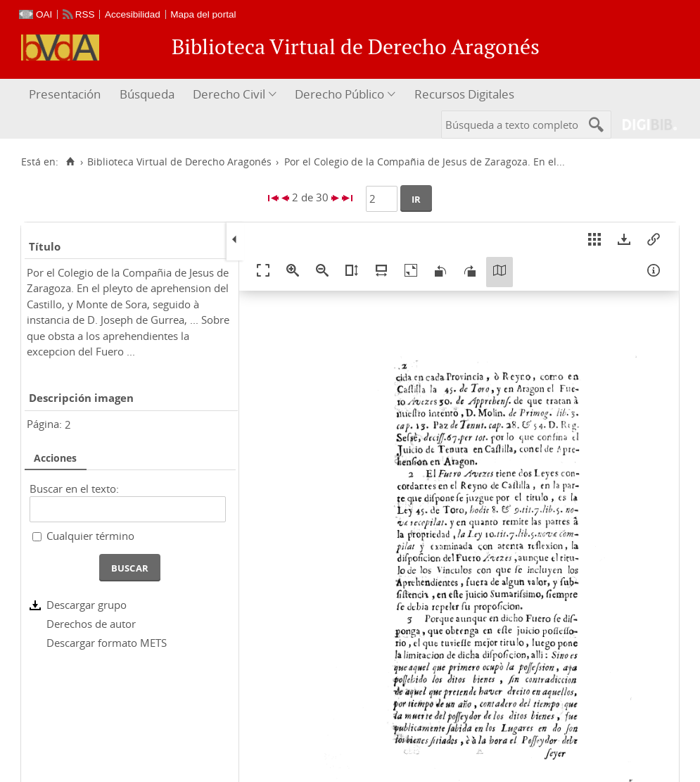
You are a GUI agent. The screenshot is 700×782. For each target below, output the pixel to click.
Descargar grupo (87, 605)
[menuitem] (66, 95)
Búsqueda (147, 94)
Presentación (65, 94)
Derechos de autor (91, 624)
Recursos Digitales (464, 94)
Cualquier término (90, 536)
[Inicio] (70, 162)
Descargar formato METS (107, 643)
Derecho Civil (229, 94)
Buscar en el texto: (74, 488)
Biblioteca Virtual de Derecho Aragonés (179, 162)
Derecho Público (339, 94)
